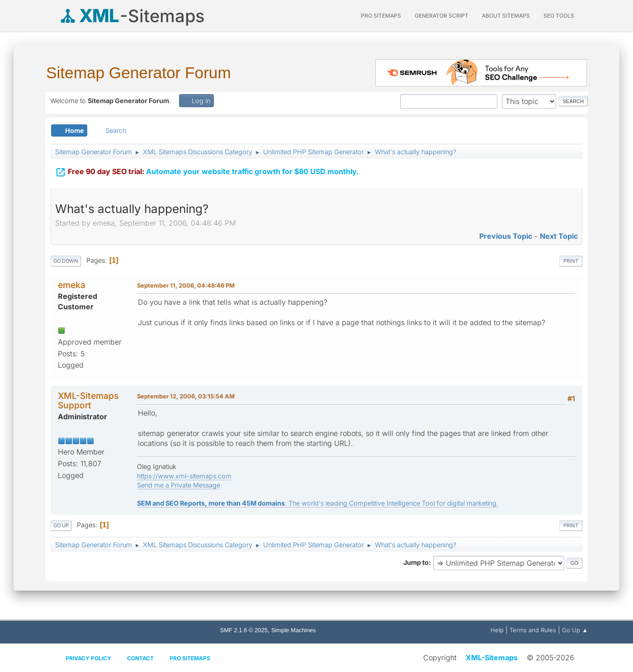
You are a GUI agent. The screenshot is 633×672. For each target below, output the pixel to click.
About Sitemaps (506, 16)
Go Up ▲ (575, 630)
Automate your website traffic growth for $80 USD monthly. (207, 170)
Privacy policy (88, 658)
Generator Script (442, 16)
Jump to (416, 562)
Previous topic (506, 236)
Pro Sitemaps (190, 658)
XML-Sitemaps (492, 658)
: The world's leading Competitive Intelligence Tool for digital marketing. (318, 503)
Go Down (66, 261)
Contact (140, 658)
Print (571, 261)
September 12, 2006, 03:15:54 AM (186, 396)
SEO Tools (559, 16)
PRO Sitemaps (381, 16)
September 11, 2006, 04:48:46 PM (186, 285)
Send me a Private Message (179, 485)
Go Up (61, 525)
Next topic (559, 236)
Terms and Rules (533, 630)
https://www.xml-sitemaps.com (184, 476)
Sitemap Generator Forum (139, 73)
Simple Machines (294, 630)
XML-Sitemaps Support (88, 400)
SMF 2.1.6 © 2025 (244, 630)
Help (497, 630)
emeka (72, 285)
